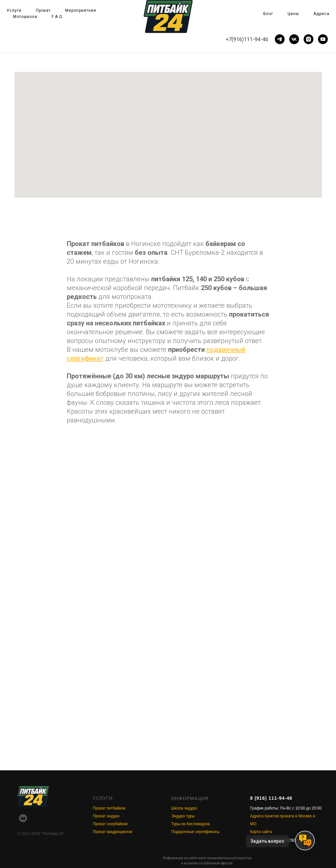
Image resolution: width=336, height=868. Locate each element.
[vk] (294, 39)
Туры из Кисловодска (191, 824)
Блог (268, 14)
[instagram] (309, 39)
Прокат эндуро (106, 816)
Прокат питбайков (109, 808)
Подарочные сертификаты (195, 832)
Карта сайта (261, 832)
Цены (293, 14)
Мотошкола (25, 17)
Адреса (321, 14)
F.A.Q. (58, 17)
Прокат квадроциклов (113, 832)
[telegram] (280, 39)
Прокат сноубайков (110, 824)
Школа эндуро (184, 808)
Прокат (43, 10)
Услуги (14, 10)
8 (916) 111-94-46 (271, 798)
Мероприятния (81, 10)
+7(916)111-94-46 (247, 39)
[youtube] (323, 39)
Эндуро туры (183, 816)
